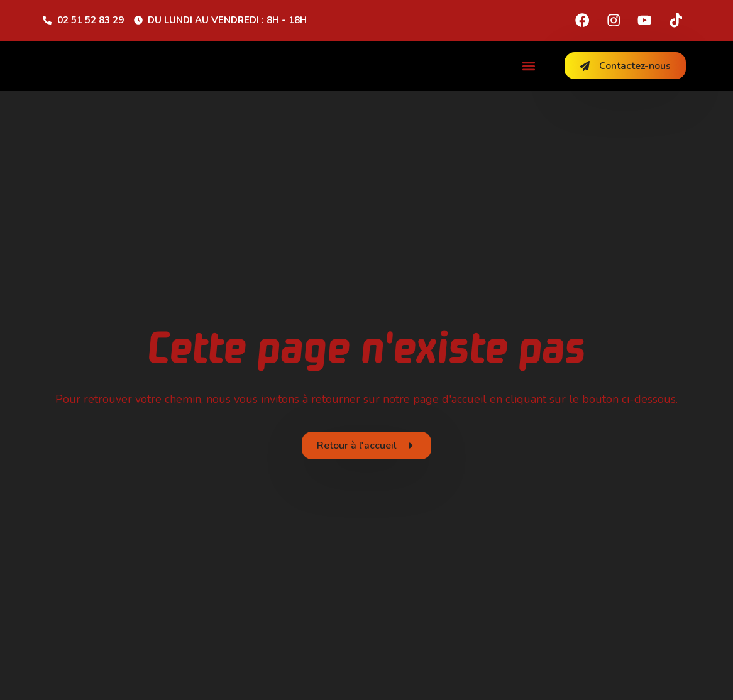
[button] (529, 66)
